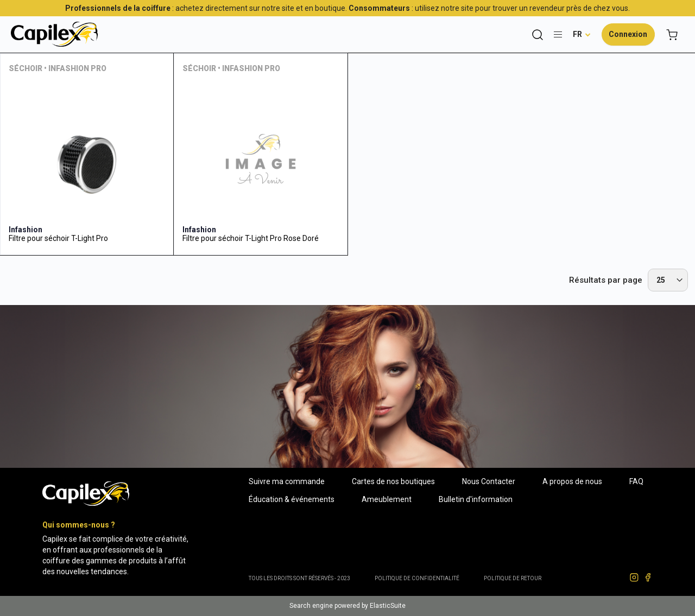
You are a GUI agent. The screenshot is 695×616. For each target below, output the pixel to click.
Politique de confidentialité (417, 578)
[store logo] (54, 34)
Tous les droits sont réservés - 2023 (299, 578)
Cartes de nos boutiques (393, 481)
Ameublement (387, 499)
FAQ (636, 481)
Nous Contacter (489, 481)
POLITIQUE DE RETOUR (513, 578)
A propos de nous (572, 481)
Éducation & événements (292, 499)
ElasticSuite (388, 606)
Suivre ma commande (287, 481)
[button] (582, 34)
